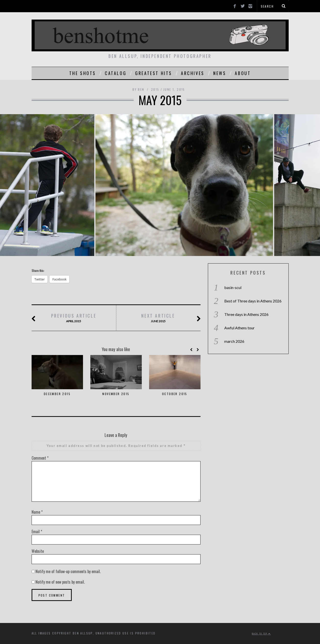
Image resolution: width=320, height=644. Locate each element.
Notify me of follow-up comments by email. (68, 571)
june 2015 (158, 318)
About (243, 73)
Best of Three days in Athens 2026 (253, 301)
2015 (155, 89)
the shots (83, 73)
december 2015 (57, 394)
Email (37, 532)
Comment (40, 458)
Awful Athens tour (239, 328)
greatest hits (154, 73)
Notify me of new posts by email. (60, 582)
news (220, 73)
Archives (193, 73)
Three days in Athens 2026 (246, 314)
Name (37, 512)
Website (38, 551)
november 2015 (116, 394)
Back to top (261, 633)
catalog (116, 73)
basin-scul (233, 287)
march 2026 (234, 341)
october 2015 (175, 394)
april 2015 (74, 318)
